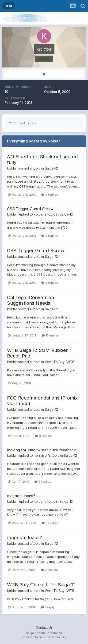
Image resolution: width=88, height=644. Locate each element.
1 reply (48, 607)
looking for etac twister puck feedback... (43, 450)
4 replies (50, 523)
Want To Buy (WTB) (60, 362)
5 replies (43, 481)
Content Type (22, 123)
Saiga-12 (51, 168)
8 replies (43, 436)
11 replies (50, 335)
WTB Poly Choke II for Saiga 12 (41, 585)
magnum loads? (21, 496)
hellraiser (41, 455)
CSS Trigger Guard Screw (30, 209)
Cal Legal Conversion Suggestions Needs (31, 300)
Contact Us (44, 627)
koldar (12, 168)
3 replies (50, 195)
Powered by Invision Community (44, 637)
